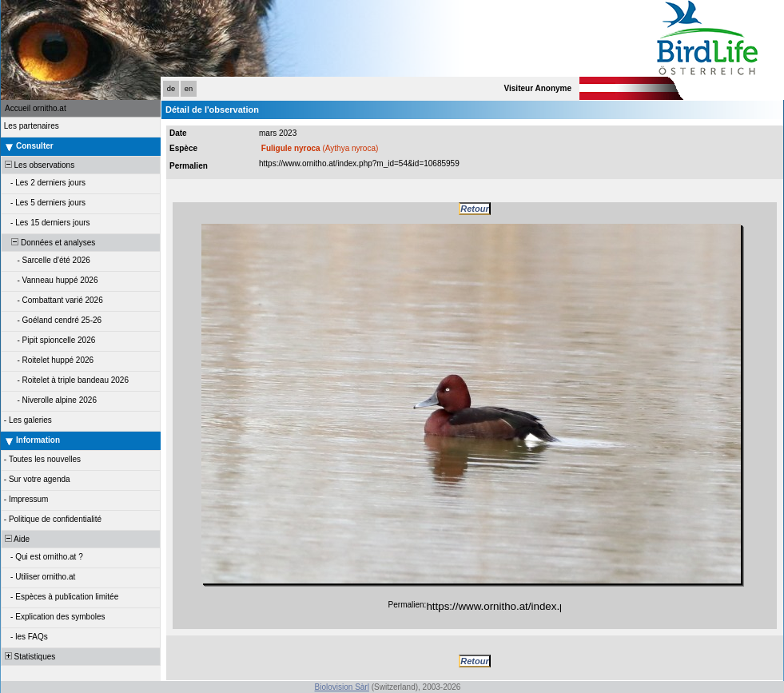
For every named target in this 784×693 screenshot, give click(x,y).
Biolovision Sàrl (342, 687)
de (171, 89)
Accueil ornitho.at (36, 108)
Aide (16, 539)
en (189, 89)
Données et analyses (49, 243)
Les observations (38, 165)
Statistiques (29, 657)
